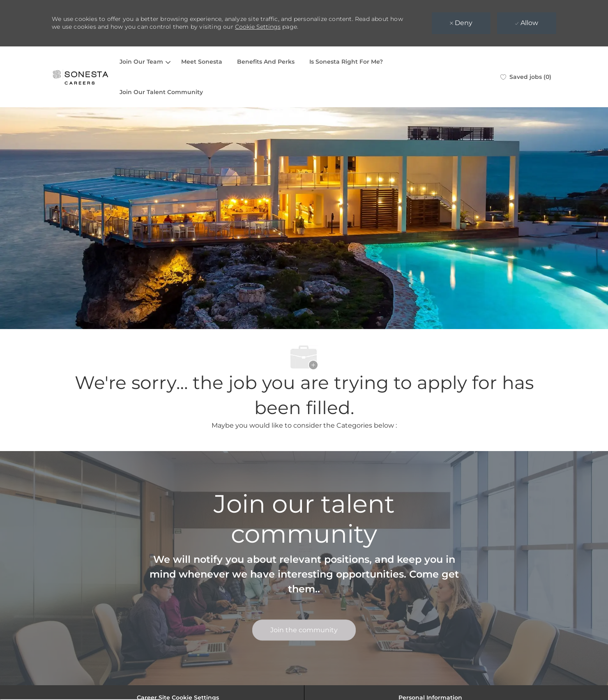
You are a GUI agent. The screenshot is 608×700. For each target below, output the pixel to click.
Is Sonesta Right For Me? (346, 62)
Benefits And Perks (266, 62)
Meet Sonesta (202, 62)
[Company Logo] (81, 77)
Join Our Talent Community (161, 92)
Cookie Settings (258, 27)
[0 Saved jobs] (526, 77)
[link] (304, 630)
